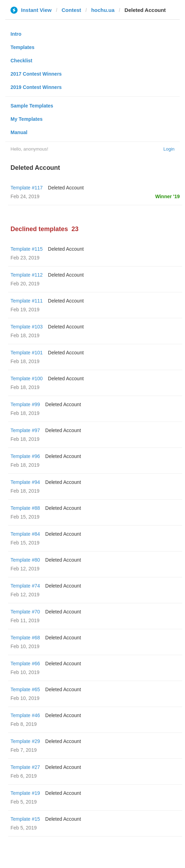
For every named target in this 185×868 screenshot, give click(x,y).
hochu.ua (103, 10)
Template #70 (25, 612)
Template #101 (27, 353)
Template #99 (25, 404)
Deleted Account (66, 188)
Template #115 (27, 249)
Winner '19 (167, 196)
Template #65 (25, 689)
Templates (22, 47)
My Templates (27, 119)
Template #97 (25, 430)
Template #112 (27, 275)
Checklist (21, 61)
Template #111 (27, 301)
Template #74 (25, 586)
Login (169, 149)
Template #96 (25, 456)
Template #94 (25, 482)
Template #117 (27, 188)
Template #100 (27, 379)
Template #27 (25, 767)
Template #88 (25, 508)
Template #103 (27, 327)
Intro (16, 34)
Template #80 (25, 560)
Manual (19, 132)
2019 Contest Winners (36, 87)
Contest (71, 10)
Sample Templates (32, 106)
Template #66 (25, 664)
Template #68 (25, 638)
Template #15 (25, 819)
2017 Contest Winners (36, 74)
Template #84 (25, 534)
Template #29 (25, 741)
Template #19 (25, 793)
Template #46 (25, 715)
